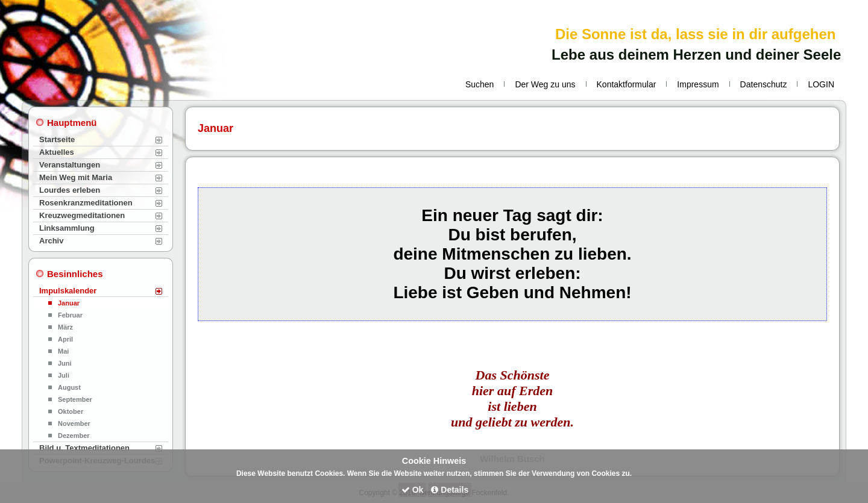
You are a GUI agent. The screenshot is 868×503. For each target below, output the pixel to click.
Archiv (51, 241)
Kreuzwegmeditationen (82, 215)
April (65, 339)
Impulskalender (68, 291)
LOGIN (821, 84)
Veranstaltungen (70, 165)
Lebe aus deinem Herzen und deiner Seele (696, 55)
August (69, 387)
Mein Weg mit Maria (76, 177)
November (74, 423)
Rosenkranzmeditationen (86, 203)
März (65, 327)
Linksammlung (67, 228)
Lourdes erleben (70, 190)
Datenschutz (764, 84)
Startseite (57, 139)
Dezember (74, 436)
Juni (65, 363)
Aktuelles (57, 152)
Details (450, 490)
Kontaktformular (627, 84)
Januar (69, 303)
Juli (64, 375)
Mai (63, 351)
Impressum (698, 84)
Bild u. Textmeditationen (84, 448)
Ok (413, 490)
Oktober (71, 411)
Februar (70, 315)
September (75, 399)
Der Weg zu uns (545, 84)
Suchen (480, 84)
